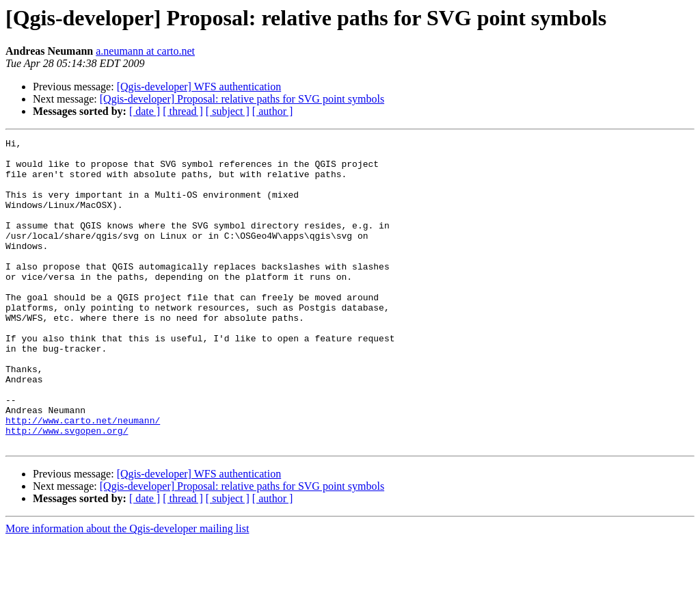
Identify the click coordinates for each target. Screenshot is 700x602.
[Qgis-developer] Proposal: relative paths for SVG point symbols (242, 99)
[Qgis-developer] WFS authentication (199, 87)
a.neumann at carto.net (145, 51)
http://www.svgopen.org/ (67, 490)
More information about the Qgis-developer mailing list (127, 590)
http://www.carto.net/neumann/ (83, 477)
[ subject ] (228, 111)
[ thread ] (183, 111)
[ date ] (145, 111)
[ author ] (273, 111)
